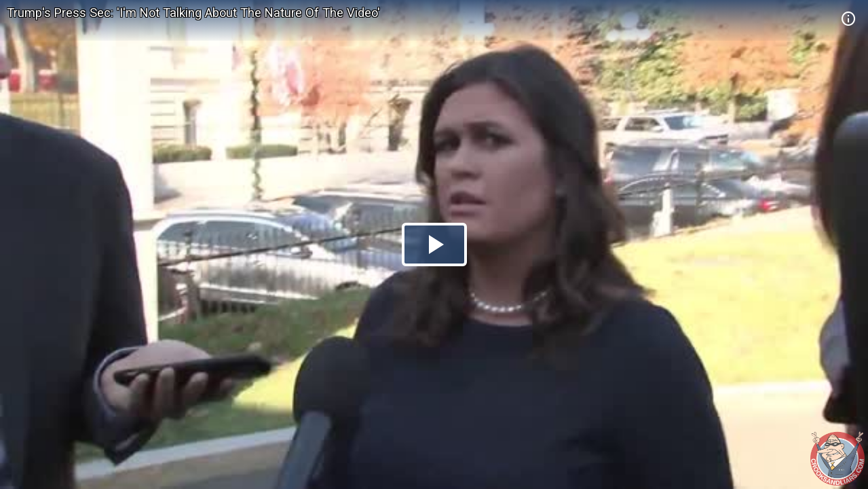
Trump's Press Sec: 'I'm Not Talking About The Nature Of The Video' (193, 13)
